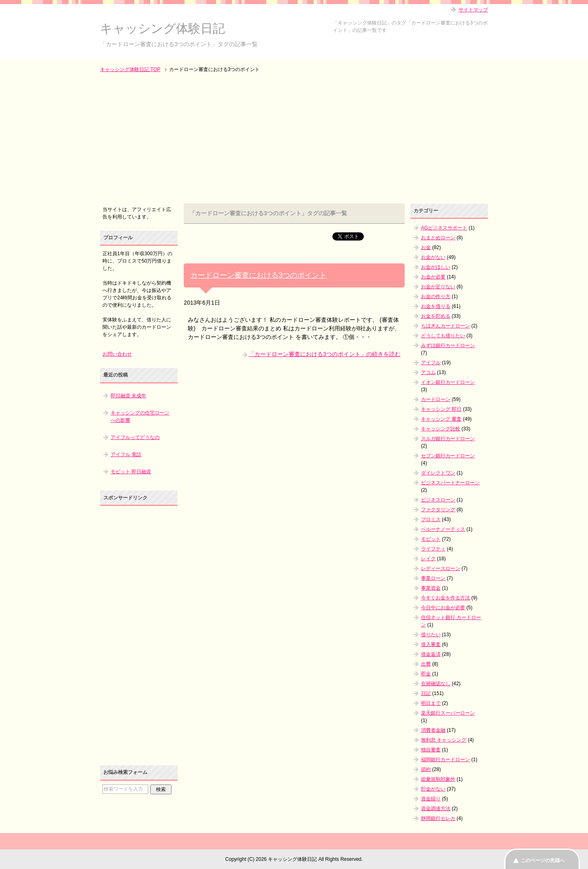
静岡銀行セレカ (438, 818)
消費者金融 (433, 730)
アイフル (431, 363)
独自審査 (431, 750)
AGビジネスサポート (444, 228)
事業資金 (431, 588)
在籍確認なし (436, 684)
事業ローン (433, 578)
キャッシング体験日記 (163, 28)
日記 (426, 693)
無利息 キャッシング (444, 740)
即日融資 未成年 (128, 396)
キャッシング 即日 (441, 409)
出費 (426, 664)
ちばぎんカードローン (445, 326)
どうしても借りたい (443, 336)
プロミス (431, 519)
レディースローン (441, 568)
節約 (426, 769)
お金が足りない (438, 287)
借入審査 (431, 644)
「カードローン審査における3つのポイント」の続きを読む (325, 354)
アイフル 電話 (126, 455)
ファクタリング (438, 510)
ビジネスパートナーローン (450, 483)
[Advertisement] (294, 139)
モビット (431, 539)
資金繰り (431, 799)
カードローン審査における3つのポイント (258, 275)
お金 (426, 247)
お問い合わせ (117, 354)
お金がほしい (436, 267)
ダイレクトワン (438, 473)
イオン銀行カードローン (448, 382)
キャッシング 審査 (441, 419)
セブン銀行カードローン (448, 456)
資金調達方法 (436, 809)
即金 (426, 674)
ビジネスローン (438, 500)
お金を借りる (436, 306)
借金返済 (431, 654)
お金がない (433, 257)
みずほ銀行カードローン (448, 345)
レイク (428, 559)
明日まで (431, 703)
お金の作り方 (436, 296)
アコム (428, 372)
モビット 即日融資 (131, 472)
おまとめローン (438, 238)
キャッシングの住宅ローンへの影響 (140, 417)
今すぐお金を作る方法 (445, 598)
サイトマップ (473, 10)
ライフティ (433, 549)
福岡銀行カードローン (445, 760)
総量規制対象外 (438, 779)
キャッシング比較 (441, 429)
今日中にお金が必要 (443, 608)
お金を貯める (436, 316)
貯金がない (433, 789)
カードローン (436, 399)
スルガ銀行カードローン (448, 439)
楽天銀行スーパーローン (448, 713)
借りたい (431, 635)
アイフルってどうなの (135, 437)
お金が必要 (433, 277)
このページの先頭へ (543, 860)
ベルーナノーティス (443, 529)
